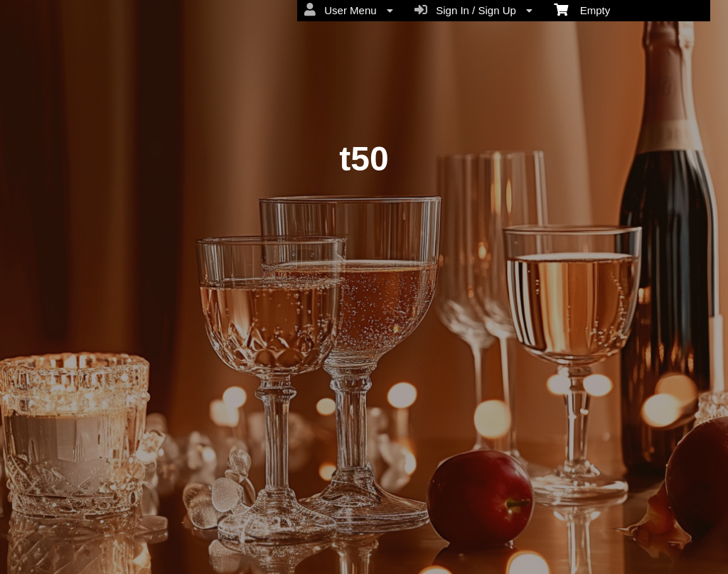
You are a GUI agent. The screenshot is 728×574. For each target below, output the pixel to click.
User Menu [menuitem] (349, 10)
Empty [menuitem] (582, 9)
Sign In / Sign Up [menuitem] (473, 10)
